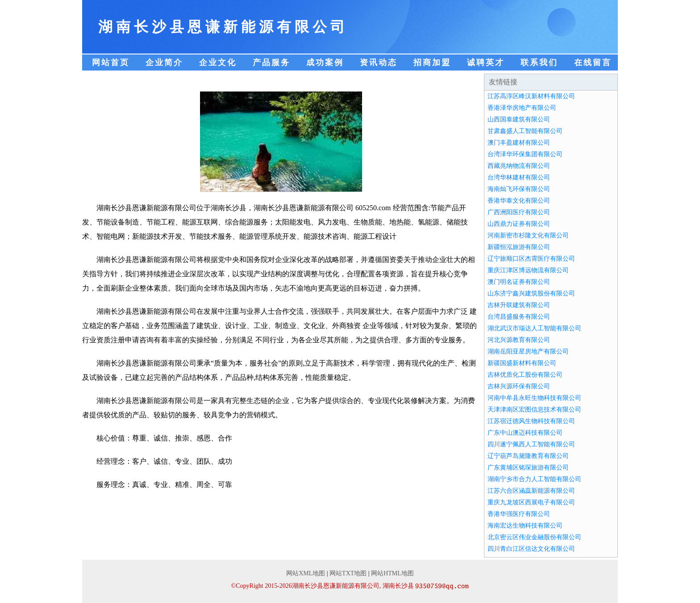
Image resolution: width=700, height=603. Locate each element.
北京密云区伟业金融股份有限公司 (534, 537)
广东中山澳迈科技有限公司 (525, 433)
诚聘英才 (486, 62)
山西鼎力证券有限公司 (519, 224)
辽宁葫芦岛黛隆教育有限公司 (528, 456)
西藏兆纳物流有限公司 (519, 166)
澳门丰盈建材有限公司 (519, 143)
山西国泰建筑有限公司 (519, 119)
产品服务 (271, 62)
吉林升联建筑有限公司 (519, 305)
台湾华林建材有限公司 (519, 177)
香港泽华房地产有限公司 (522, 108)
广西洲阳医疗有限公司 (519, 212)
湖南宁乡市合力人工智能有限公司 (534, 479)
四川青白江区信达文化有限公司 (531, 549)
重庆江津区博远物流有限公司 (528, 270)
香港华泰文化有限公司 (519, 201)
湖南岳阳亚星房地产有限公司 (528, 351)
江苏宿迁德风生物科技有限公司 (531, 421)
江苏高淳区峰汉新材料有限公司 (531, 96)
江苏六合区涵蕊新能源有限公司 (531, 491)
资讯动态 (379, 62)
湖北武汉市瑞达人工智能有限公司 (534, 328)
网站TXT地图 (348, 573)
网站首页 (111, 62)
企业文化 (218, 62)
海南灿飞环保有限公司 (519, 189)
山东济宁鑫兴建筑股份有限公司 (531, 293)
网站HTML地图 (392, 573)
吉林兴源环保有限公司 (519, 386)
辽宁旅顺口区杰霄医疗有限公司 (531, 259)
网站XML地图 (306, 573)
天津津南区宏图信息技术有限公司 (534, 410)
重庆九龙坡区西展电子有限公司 (531, 502)
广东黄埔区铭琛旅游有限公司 (528, 468)
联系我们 (539, 62)
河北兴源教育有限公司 (519, 340)
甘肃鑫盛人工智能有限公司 (525, 131)
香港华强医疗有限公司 (519, 514)
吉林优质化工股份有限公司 (525, 375)
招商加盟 (432, 62)
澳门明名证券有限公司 (519, 282)
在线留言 (593, 62)
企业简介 (164, 62)
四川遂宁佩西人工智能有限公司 (531, 444)
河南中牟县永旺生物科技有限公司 (534, 398)
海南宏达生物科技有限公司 (525, 526)
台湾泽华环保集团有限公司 (525, 154)
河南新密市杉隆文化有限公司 (528, 235)
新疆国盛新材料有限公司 (522, 363)
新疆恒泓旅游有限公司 (519, 247)
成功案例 (325, 62)
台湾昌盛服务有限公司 (519, 317)
